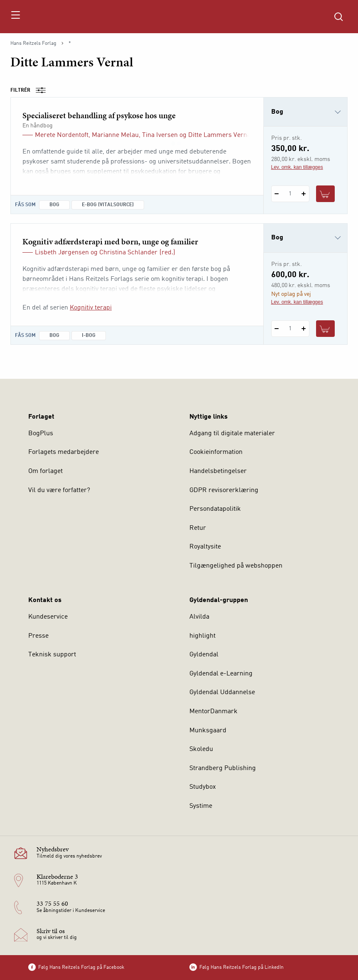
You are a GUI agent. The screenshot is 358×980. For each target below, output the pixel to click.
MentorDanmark (213, 712)
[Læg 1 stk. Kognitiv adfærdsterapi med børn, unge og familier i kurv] (326, 329)
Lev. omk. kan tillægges (297, 167)
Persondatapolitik (215, 509)
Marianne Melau (115, 135)
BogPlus (41, 434)
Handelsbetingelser (218, 471)
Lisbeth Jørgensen (62, 253)
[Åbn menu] (15, 17)
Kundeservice (48, 617)
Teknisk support (52, 655)
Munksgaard (208, 731)
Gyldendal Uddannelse (222, 692)
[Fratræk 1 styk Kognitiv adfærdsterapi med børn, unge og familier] (277, 329)
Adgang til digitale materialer (232, 434)
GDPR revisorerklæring (224, 490)
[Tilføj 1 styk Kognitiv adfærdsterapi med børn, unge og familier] (304, 329)
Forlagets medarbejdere (64, 452)
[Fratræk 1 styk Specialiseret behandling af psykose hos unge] (277, 194)
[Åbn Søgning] (338, 17)
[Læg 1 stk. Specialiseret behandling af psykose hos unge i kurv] (326, 194)
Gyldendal (204, 655)
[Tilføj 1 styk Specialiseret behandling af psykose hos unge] (304, 194)
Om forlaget (45, 471)
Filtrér (31, 90)
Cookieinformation (216, 452)
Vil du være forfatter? (59, 490)
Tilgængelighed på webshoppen (236, 566)
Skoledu (201, 749)
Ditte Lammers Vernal (220, 135)
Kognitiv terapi (91, 308)
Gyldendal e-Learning (221, 674)
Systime (201, 806)
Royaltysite (205, 547)
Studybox (203, 787)
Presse (38, 636)
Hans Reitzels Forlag (33, 44)
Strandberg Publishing (223, 768)
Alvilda (199, 617)
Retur (198, 528)
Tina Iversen (160, 135)
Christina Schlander (128, 253)
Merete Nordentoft (62, 135)
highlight (202, 636)
